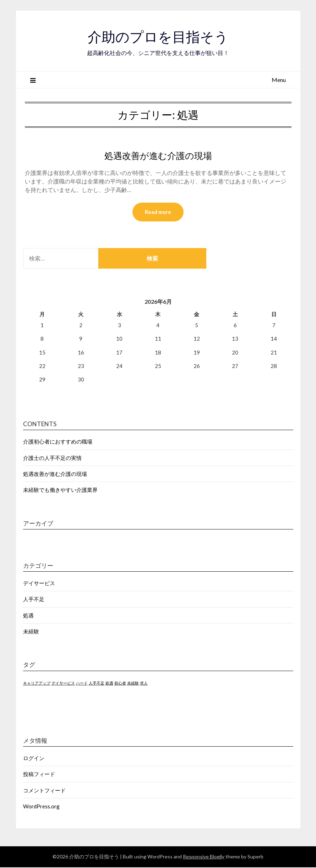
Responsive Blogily (204, 857)
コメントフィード (44, 791)
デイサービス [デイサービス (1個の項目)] (63, 683)
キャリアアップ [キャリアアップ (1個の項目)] (37, 683)
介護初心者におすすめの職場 (58, 442)
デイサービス (39, 583)
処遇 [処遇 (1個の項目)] (109, 683)
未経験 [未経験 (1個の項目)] (133, 683)
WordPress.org (41, 807)
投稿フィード (39, 775)
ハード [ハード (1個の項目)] (82, 683)
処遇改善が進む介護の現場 (158, 155)
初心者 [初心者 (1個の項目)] (120, 683)
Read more (158, 212)
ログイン (34, 758)
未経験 (31, 632)
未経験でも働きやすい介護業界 (60, 490)
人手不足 (34, 600)
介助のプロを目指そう (158, 36)
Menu (279, 80)
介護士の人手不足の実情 (52, 458)
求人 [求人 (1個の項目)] (144, 683)
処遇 (28, 616)
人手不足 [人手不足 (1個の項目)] (97, 683)
